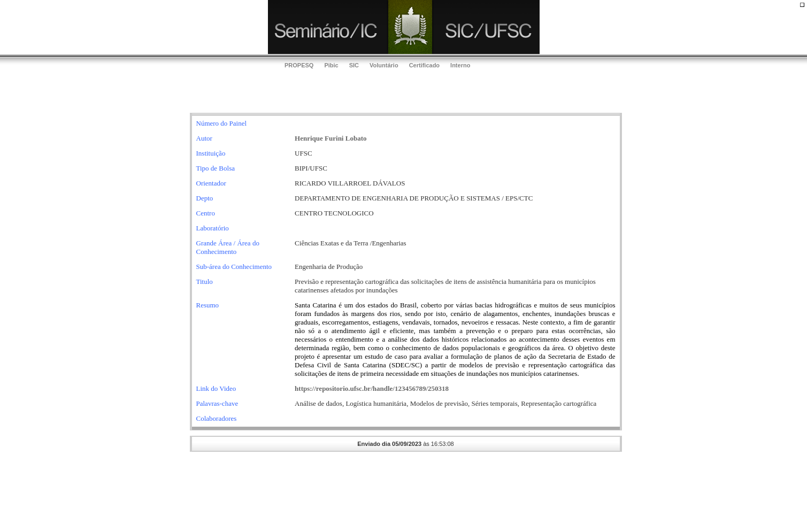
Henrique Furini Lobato (331, 138)
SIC (354, 65)
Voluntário (384, 65)
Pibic (331, 65)
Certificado (424, 65)
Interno (460, 65)
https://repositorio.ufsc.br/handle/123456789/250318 (372, 388)
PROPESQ (299, 65)
